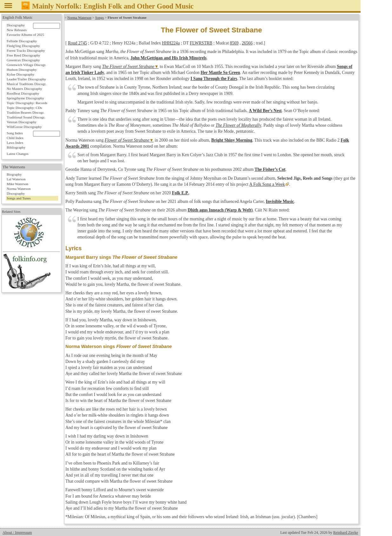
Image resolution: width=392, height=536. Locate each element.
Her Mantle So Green (220, 73)
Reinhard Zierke (346, 533)
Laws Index (15, 143)
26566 (247, 43)
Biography (14, 174)
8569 (234, 43)
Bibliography (16, 147)
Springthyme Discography (25, 98)
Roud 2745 (77, 43)
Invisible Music (280, 201)
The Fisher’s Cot (270, 169)
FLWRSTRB (201, 43)
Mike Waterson (17, 184)
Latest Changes (18, 154)
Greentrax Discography (23, 60)
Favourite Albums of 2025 (25, 35)
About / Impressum (17, 533)
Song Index (15, 133)
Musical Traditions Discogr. (27, 84)
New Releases (17, 30)
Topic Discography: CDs (24, 108)
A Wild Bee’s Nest (265, 111)
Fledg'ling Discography (23, 46)
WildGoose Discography (24, 127)
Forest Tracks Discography (26, 50)
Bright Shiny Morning (232, 140)
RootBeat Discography (23, 93)
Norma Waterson (79, 17)
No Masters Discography (24, 89)
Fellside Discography (22, 41)
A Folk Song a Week (267, 184)
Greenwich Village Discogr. (26, 65)
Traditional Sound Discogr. (26, 117)
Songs (100, 17)
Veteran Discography (22, 122)
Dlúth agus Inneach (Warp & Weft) (220, 210)
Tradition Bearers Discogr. (26, 112)
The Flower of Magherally (238, 125)
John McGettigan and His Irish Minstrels (169, 58)
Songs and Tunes (19, 198)
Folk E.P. (180, 193)
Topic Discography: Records (27, 103)
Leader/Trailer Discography (26, 79)
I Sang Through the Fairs (214, 79)
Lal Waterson (16, 179)
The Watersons (14, 167)
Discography (16, 25)
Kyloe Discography (20, 74)
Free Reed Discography (23, 55)
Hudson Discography (22, 70)
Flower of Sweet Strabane (127, 140)
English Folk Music (18, 17)
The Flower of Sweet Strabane (128, 67)
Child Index (15, 138)
